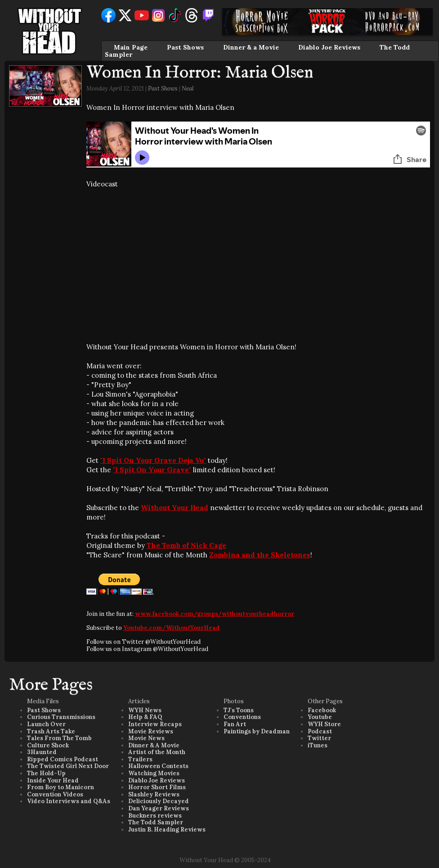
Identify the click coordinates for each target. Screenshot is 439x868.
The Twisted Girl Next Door (68, 766)
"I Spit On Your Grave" (152, 470)
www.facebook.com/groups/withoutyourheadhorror (215, 614)
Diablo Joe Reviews (329, 47)
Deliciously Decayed (159, 801)
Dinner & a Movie (251, 47)
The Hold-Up (46, 773)
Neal (188, 88)
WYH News (145, 710)
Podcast (320, 731)
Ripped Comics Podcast (63, 759)
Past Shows (185, 47)
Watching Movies (154, 773)
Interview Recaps (155, 724)
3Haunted (42, 752)
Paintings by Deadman (257, 731)
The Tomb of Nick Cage (186, 545)
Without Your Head (175, 508)
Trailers (140, 759)
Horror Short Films (157, 787)
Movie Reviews (151, 731)
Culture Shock (48, 745)
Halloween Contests (158, 766)
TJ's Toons (239, 710)
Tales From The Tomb (59, 738)
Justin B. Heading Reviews (167, 830)
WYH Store (324, 724)
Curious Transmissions (61, 717)
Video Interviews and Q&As (69, 801)
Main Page (131, 47)
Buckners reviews (155, 816)
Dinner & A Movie (154, 745)
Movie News (146, 738)
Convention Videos (55, 794)
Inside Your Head (53, 780)
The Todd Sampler (156, 822)
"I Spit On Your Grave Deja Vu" (153, 460)
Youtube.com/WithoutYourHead (172, 628)
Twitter (319, 738)
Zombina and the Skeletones (260, 555)
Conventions (242, 717)
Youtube (320, 717)
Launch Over (46, 724)
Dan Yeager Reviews (159, 808)
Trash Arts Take (51, 731)
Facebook (322, 710)
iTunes (318, 745)
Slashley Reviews (154, 794)
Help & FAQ (145, 717)
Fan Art (235, 724)
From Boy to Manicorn (60, 787)
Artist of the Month (157, 752)
